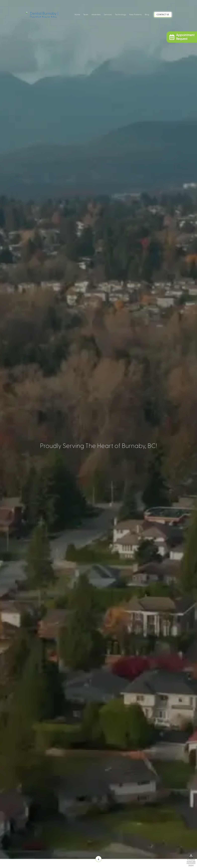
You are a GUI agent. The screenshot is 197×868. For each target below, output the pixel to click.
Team (86, 14)
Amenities (96, 14)
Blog (147, 14)
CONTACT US (163, 15)
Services (108, 14)
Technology (121, 14)
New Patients (136, 14)
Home (77, 14)
